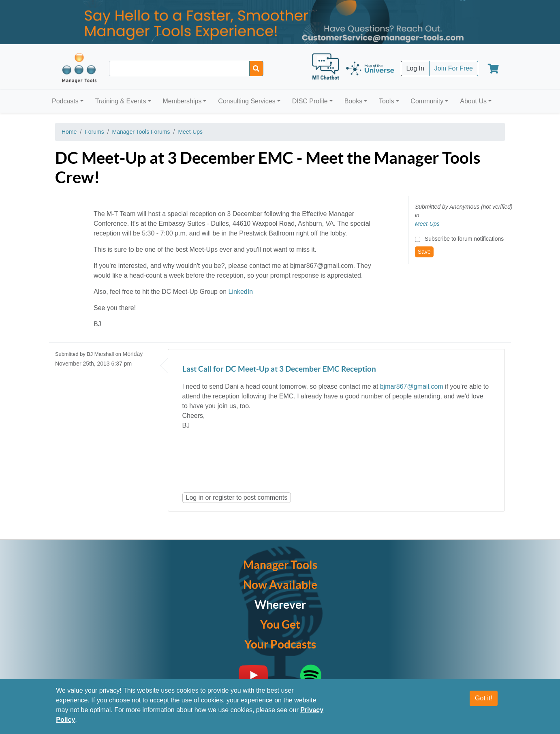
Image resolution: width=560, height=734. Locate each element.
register (223, 498)
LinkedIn (241, 292)
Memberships (182, 101)
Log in (195, 498)
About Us (473, 101)
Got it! (484, 698)
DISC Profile (310, 101)
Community (427, 101)
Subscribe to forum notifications (464, 239)
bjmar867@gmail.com (412, 386)
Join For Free (454, 68)
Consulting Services (247, 101)
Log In (415, 68)
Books (353, 101)
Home (69, 132)
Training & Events (121, 101)
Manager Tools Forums (141, 132)
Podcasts (65, 101)
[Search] (256, 68)
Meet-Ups (190, 132)
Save (424, 252)
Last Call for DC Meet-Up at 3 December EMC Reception (279, 369)
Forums (94, 132)
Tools (386, 101)
